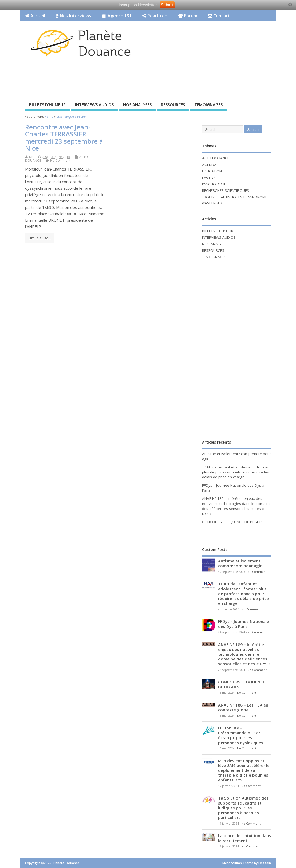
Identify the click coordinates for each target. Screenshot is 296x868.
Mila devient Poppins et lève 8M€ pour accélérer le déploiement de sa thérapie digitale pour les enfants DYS (244, 770)
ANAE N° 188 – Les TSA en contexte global (243, 707)
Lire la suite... (40, 238)
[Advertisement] (117, 80)
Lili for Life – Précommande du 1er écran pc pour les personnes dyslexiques (241, 735)
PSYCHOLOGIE (214, 184)
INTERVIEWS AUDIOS (94, 104)
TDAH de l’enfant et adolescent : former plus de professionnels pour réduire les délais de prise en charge (235, 472)
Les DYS (209, 178)
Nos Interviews (74, 16)
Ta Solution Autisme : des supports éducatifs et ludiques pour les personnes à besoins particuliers (243, 808)
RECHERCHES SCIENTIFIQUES (226, 190)
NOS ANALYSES (137, 104)
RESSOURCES (173, 104)
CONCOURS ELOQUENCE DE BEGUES (233, 522)
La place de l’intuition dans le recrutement (244, 838)
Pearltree (155, 16)
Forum (188, 16)
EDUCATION (212, 171)
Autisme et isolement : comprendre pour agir (240, 563)
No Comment (60, 161)
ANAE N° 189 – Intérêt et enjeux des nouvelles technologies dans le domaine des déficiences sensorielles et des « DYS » (236, 506)
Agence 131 (117, 16)
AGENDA (209, 165)
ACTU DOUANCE (216, 158)
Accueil (35, 16)
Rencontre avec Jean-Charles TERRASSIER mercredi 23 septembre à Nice (64, 137)
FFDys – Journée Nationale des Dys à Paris (244, 624)
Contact (219, 16)
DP (31, 157)
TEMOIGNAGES (208, 104)
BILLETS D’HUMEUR (47, 104)
